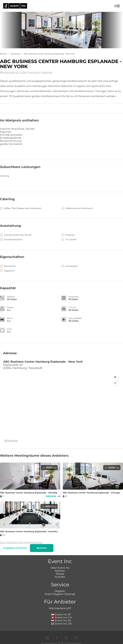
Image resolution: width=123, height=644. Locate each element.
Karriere (60, 571)
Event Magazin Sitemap (60, 594)
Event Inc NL (61, 620)
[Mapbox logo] (11, 441)
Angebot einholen (15, 548)
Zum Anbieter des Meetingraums (21, 542)
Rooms (3, 54)
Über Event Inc (60, 568)
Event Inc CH (61, 617)
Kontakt (60, 577)
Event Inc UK (61, 624)
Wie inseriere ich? (60, 608)
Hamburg (15, 54)
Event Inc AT (61, 614)
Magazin (60, 591)
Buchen (42, 548)
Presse (60, 574)
